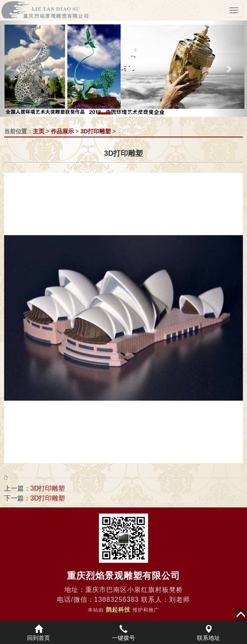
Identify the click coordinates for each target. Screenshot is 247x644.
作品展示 (62, 131)
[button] (18, 69)
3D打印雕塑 (96, 131)
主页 (39, 131)
